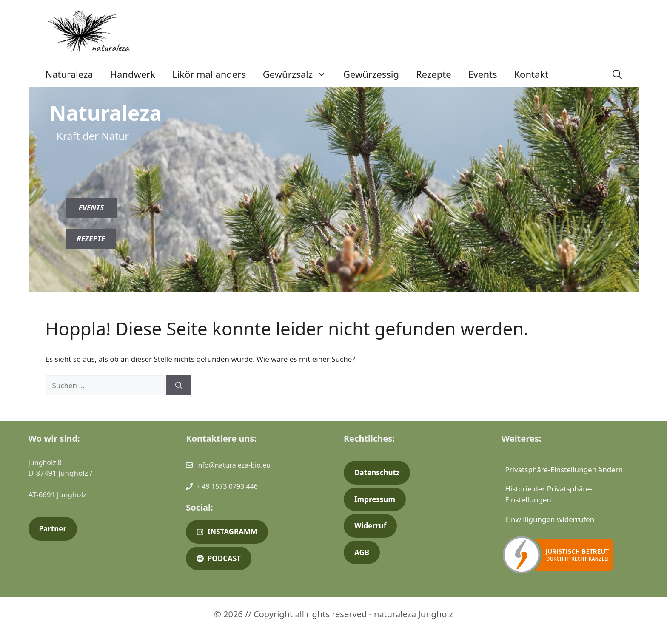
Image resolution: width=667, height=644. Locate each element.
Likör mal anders (209, 74)
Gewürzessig (371, 74)
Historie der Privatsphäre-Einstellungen (549, 494)
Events (483, 74)
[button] (617, 74)
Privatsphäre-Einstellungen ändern (564, 470)
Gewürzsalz (299, 74)
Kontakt (531, 74)
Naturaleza (69, 74)
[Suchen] (179, 386)
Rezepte (434, 74)
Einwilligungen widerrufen (550, 519)
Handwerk (133, 74)
